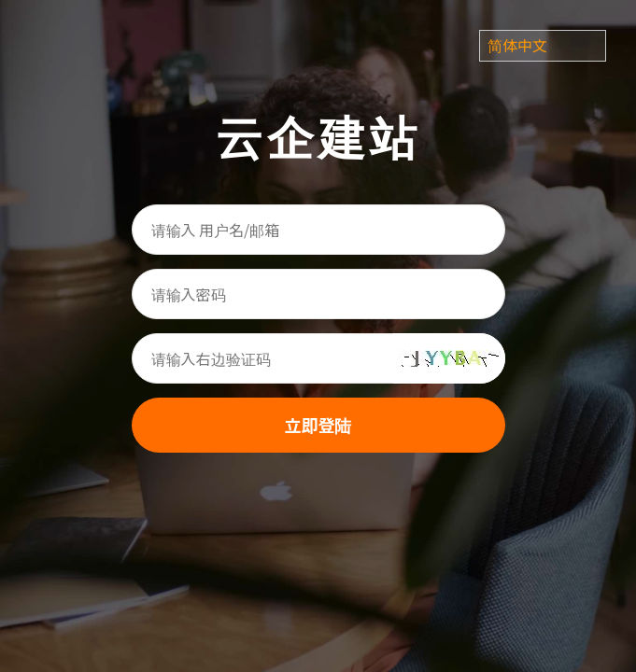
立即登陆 (318, 425)
